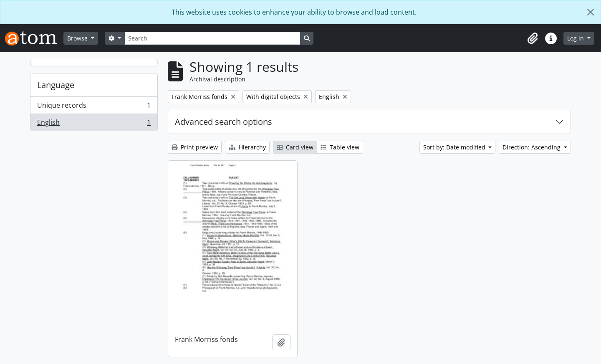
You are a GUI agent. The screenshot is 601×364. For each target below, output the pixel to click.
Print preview (195, 147)
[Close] (591, 12)
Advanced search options (223, 122)
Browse (78, 38)
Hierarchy (247, 147)
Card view (295, 147)
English (94, 124)
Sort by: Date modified (455, 147)
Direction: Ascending (532, 147)
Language (56, 85)
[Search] (212, 38)
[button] (533, 38)
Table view (340, 147)
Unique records (94, 107)
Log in (576, 38)
